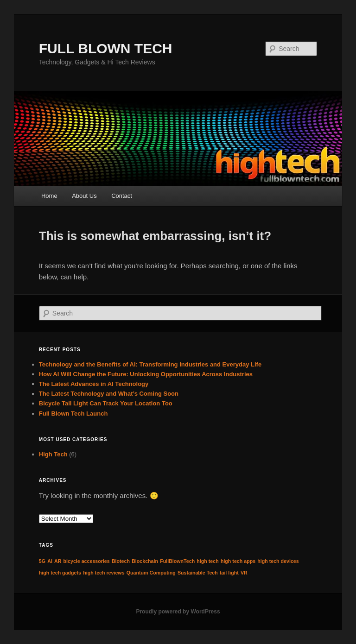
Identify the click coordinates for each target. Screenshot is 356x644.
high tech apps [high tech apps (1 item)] (238, 561)
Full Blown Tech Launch (73, 414)
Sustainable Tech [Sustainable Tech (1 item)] (198, 573)
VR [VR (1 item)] (244, 573)
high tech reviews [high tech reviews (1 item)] (104, 573)
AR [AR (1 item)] (58, 561)
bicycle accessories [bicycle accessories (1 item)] (87, 561)
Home (49, 196)
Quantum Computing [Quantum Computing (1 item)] (151, 573)
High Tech (53, 454)
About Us (84, 196)
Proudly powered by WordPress (178, 612)
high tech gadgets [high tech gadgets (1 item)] (60, 573)
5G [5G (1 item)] (42, 561)
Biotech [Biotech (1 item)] (121, 561)
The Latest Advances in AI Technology (94, 384)
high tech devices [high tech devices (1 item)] (278, 561)
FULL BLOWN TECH (106, 48)
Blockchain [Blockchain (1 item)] (145, 561)
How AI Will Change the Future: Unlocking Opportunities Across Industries (146, 374)
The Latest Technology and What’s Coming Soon (109, 394)
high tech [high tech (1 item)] (207, 561)
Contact (122, 196)
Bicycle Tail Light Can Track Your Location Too (106, 403)
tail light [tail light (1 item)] (229, 573)
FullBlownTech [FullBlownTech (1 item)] (177, 561)
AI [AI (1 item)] (50, 561)
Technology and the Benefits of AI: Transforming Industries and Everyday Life (150, 364)
